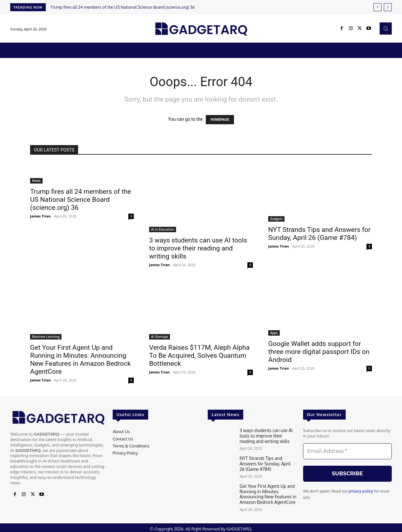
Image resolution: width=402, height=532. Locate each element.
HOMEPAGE (220, 120)
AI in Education (163, 229)
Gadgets (276, 219)
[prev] (378, 7)
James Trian (40, 216)
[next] (388, 7)
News (36, 181)
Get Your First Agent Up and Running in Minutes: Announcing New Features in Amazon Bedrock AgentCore (80, 360)
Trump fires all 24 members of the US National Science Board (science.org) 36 (123, 7)
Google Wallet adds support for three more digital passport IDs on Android (319, 352)
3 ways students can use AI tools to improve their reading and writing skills (198, 248)
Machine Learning (46, 337)
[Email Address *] (347, 451)
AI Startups (160, 337)
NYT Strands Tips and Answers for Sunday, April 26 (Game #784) (319, 234)
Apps (274, 333)
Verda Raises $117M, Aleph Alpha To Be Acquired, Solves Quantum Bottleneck (199, 356)
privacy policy (361, 491)
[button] (386, 29)
